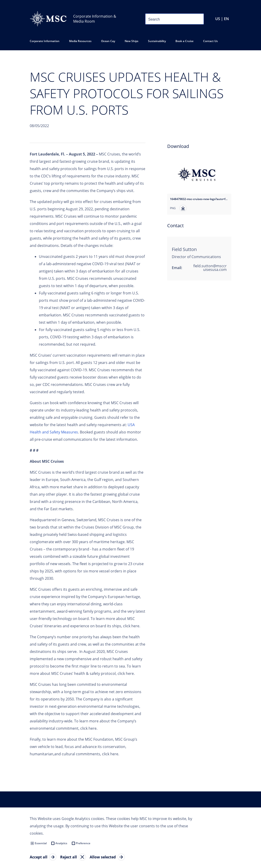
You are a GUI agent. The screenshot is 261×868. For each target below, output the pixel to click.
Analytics (61, 843)
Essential (41, 843)
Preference (83, 843)
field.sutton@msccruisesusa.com (210, 268)
